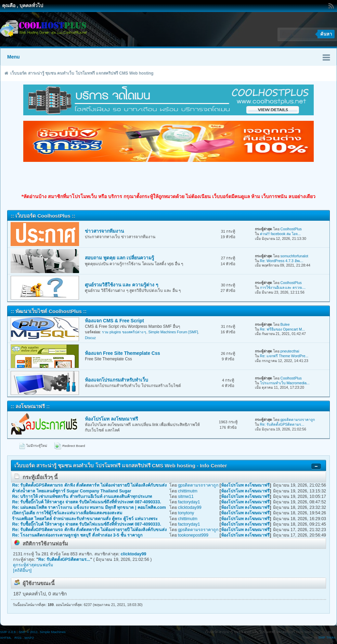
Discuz (90, 338)
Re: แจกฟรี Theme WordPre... (284, 356)
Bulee (285, 324)
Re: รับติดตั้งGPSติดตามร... (282, 424)
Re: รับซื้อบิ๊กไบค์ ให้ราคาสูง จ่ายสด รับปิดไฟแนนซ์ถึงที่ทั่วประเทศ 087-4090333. (86, 502)
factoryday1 (189, 502)
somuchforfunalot (294, 256)
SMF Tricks (327, 637)
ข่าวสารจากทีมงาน (104, 231)
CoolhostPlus (291, 229)
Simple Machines (53, 632)
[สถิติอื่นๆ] (22, 570)
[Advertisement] (169, 178)
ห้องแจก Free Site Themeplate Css (122, 353)
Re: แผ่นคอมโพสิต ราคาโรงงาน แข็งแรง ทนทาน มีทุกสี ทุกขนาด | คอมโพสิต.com (89, 507)
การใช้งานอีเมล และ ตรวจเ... (283, 287)
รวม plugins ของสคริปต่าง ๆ (124, 332)
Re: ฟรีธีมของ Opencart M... (283, 329)
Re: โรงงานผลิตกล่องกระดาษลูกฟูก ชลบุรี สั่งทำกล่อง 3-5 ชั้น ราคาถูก (77, 535)
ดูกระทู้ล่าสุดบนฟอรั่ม (33, 565)
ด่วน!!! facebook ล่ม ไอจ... (281, 234)
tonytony (186, 513)
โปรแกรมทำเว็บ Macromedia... (285, 383)
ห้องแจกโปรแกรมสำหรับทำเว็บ (116, 380)
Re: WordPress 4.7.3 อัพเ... (282, 261)
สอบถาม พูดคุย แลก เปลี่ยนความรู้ (119, 258)
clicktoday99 (190, 507)
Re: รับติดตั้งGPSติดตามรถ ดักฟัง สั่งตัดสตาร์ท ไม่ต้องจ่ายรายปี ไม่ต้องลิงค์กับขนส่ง (89, 485)
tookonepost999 (193, 535)
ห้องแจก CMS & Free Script (114, 321)
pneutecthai (290, 351)
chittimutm (188, 491)
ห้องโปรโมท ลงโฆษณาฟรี (111, 419)
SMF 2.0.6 (8, 632)
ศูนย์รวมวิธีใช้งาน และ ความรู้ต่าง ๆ (121, 285)
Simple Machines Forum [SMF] (173, 332)
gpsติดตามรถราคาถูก (297, 420)
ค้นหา (326, 34)
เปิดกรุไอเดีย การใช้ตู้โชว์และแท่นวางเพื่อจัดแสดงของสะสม (67, 513)
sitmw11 (186, 497)
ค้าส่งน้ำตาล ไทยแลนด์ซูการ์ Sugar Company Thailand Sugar (72, 491)
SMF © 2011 (28, 632)
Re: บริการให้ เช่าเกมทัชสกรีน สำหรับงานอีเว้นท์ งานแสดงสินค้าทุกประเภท (82, 497)
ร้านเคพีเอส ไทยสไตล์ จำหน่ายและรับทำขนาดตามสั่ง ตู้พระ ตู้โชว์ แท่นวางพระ (85, 519)
